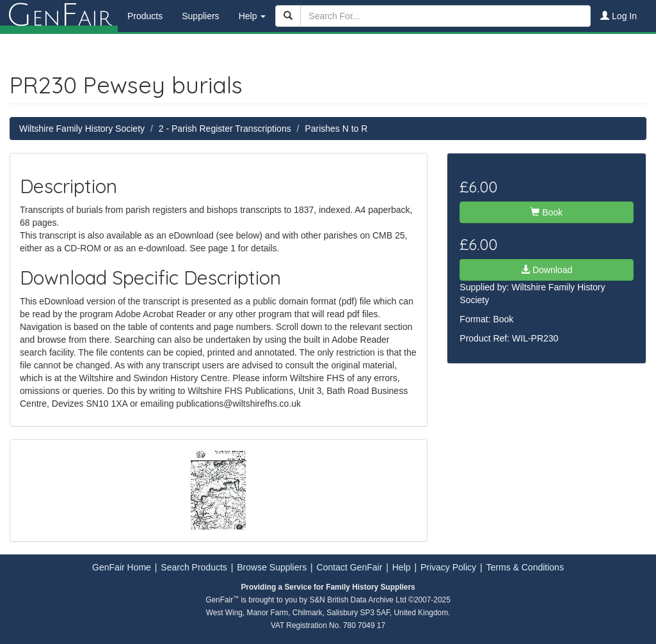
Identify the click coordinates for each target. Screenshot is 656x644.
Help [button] (252, 16)
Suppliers (200, 16)
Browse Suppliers (272, 567)
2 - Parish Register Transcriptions (225, 129)
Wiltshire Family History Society (82, 129)
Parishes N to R (336, 129)
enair (59, 16)
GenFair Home (122, 567)
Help (402, 567)
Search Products (194, 567)
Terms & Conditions (525, 567)
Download (547, 270)
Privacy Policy (448, 567)
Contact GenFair (350, 567)
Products (145, 16)
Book (547, 212)
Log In (619, 16)
